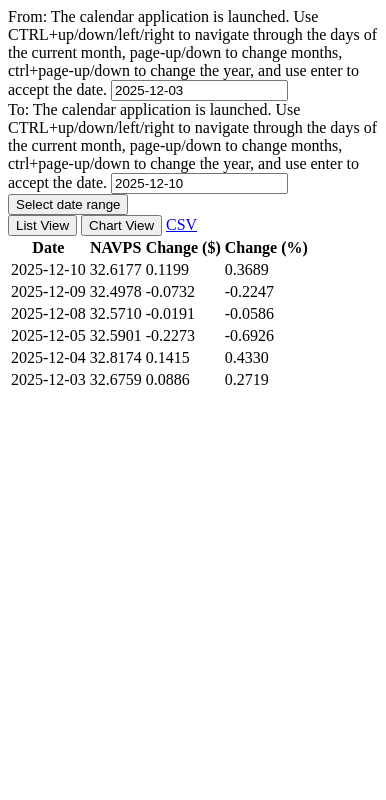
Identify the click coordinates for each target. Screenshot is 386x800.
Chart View (121, 225)
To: (192, 146)
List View (42, 225)
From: (192, 53)
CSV (181, 224)
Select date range (68, 204)
